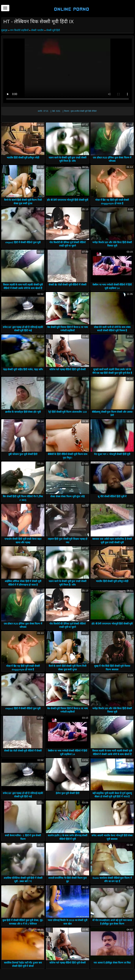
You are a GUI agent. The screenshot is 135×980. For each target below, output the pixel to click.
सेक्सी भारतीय (37, 30)
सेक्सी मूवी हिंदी (53, 30)
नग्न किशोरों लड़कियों (19, 30)
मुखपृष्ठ (5, 30)
